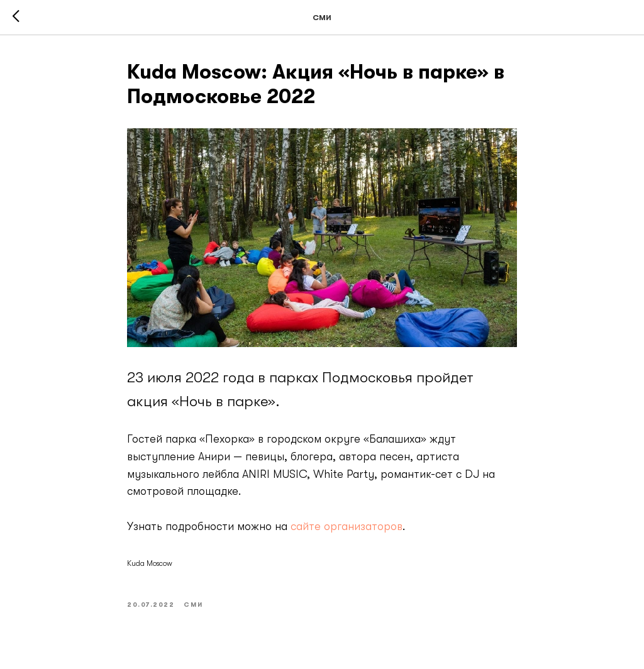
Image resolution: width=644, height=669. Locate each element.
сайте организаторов (347, 526)
